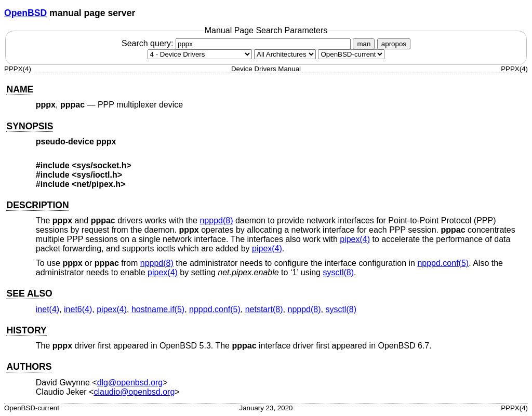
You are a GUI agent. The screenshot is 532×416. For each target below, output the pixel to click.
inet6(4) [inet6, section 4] (78, 309)
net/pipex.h (99, 184)
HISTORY (26, 330)
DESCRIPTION (37, 205)
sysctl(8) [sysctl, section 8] (338, 272)
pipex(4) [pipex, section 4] (355, 239)
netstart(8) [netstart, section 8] (264, 309)
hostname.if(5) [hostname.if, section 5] (158, 309)
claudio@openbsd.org (134, 392)
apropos (394, 44)
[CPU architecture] (285, 54)
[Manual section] (200, 54)
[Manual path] (351, 54)
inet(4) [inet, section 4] (48, 309)
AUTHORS (29, 367)
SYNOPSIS (30, 126)
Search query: (237, 43)
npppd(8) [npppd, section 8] (216, 220)
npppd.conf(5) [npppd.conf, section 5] (443, 263)
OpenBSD (25, 13)
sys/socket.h (102, 165)
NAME (20, 89)
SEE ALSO (29, 293)
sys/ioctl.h (97, 175)
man (364, 44)
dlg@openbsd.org (130, 383)
